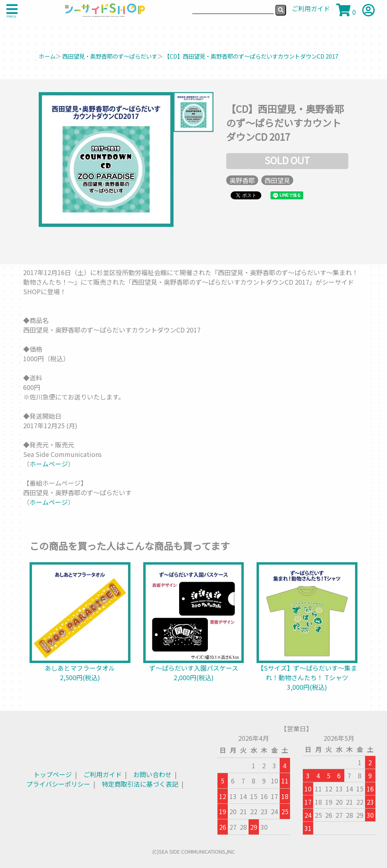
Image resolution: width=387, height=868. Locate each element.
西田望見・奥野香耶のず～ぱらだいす (110, 56)
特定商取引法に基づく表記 (140, 784)
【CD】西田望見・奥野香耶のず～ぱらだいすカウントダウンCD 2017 (251, 56)
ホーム (47, 56)
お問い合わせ (152, 774)
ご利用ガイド (103, 774)
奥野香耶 (242, 180)
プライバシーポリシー (58, 784)
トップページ (53, 774)
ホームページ (49, 464)
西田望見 (277, 180)
